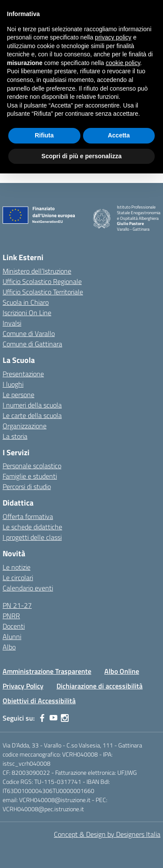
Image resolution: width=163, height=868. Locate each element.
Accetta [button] (119, 135)
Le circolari (18, 578)
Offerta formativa (28, 516)
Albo (9, 647)
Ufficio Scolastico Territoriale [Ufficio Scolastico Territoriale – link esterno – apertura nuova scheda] (43, 292)
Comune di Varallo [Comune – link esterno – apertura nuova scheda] (29, 333)
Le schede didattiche (32, 527)
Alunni (12, 636)
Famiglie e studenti (30, 476)
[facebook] (42, 718)
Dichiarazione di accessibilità (100, 686)
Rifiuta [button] (44, 135)
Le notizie (17, 567)
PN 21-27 (17, 605)
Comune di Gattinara (32, 344)
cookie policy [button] (123, 63)
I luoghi (13, 384)
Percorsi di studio (27, 486)
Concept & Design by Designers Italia (107, 834)
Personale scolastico (32, 466)
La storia (15, 436)
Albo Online (122, 671)
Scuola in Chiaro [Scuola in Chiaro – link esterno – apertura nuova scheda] (26, 302)
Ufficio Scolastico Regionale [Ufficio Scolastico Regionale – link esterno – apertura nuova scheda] (42, 281)
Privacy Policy (23, 686)
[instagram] (65, 718)
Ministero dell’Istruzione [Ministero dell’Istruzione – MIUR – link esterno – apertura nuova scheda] (37, 271)
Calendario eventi (28, 588)
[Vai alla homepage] (102, 219)
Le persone (18, 395)
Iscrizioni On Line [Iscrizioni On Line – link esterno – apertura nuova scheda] (27, 313)
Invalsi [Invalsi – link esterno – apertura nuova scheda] (12, 323)
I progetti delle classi (32, 537)
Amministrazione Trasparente (47, 671)
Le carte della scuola (32, 415)
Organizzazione (25, 426)
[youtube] (53, 718)
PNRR (11, 616)
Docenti (14, 626)
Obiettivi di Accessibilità (39, 701)
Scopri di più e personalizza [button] (81, 156)
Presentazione (23, 374)
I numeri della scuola (32, 405)
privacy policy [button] (113, 37)
